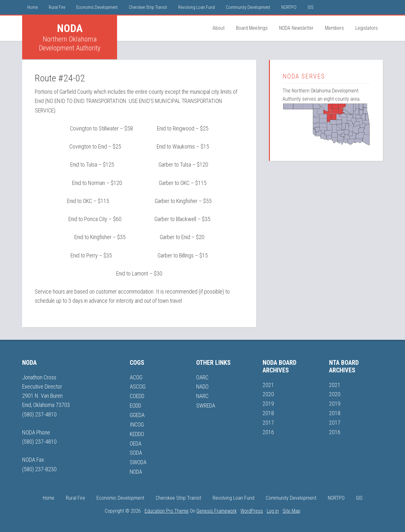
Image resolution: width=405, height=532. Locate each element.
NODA (70, 28)
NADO (203, 386)
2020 (268, 394)
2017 (268, 422)
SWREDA (206, 405)
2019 (268, 403)
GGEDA (137, 414)
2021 (268, 385)
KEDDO (137, 433)
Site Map (291, 509)
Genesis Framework (217, 509)
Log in (273, 509)
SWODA (138, 461)
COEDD (137, 396)
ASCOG (138, 386)
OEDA (136, 442)
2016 (268, 431)
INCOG (137, 424)
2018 (268, 412)
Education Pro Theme (167, 509)
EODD (136, 405)
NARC (202, 396)
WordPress (252, 509)
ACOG (136, 377)
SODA (136, 451)
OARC (202, 377)
